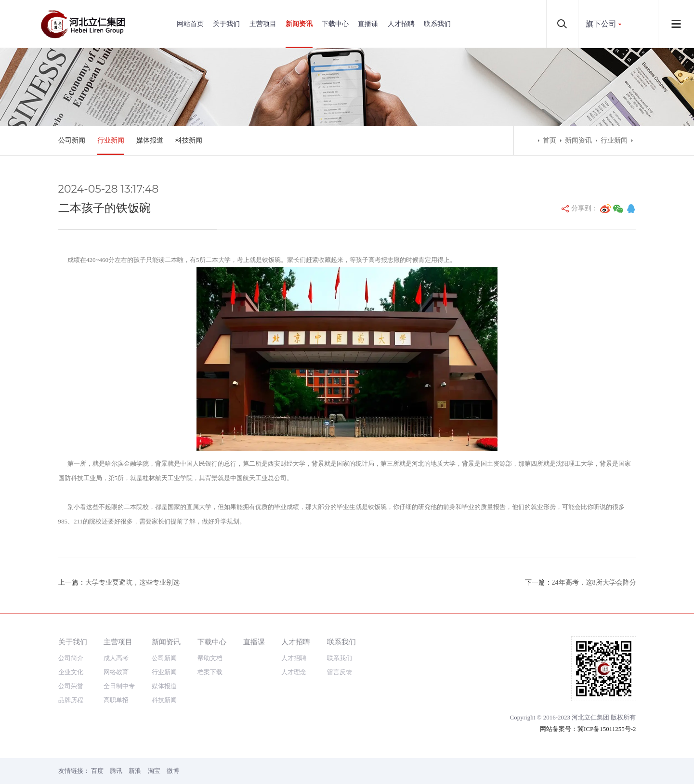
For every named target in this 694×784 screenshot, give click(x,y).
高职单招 (116, 700)
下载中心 (335, 24)
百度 (97, 771)
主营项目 (263, 24)
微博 (173, 771)
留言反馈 (340, 672)
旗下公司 (601, 24)
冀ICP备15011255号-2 (607, 729)
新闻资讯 (299, 24)
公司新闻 (72, 140)
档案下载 (210, 672)
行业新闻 (111, 140)
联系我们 (437, 24)
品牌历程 (71, 700)
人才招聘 (401, 24)
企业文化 (71, 672)
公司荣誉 (71, 686)
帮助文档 (210, 658)
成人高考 (116, 658)
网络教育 (116, 672)
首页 (550, 140)
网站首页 (190, 24)
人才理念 (294, 672)
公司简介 (71, 658)
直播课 (368, 24)
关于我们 (226, 24)
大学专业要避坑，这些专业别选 (132, 582)
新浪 (135, 771)
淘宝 (154, 771)
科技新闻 (189, 140)
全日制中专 (119, 686)
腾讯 (116, 771)
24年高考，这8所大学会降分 (594, 582)
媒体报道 (150, 140)
